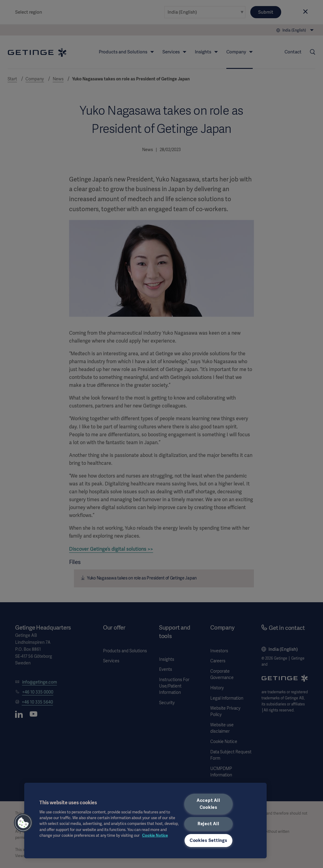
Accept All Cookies (208, 804)
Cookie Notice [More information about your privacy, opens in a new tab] (155, 835)
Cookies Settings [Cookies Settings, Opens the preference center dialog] (208, 840)
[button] (23, 823)
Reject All (208, 824)
